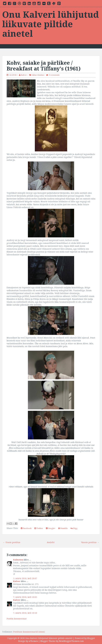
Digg (74, 528)
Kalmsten (18, 560)
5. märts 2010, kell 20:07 (25, 578)
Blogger (91, 638)
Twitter (39, 528)
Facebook (26, 528)
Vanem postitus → (90, 542)
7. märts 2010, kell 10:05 (25, 597)
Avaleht (51, 542)
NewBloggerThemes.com (71, 641)
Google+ (51, 528)
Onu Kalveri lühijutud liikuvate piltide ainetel (50, 24)
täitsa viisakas (38, 75)
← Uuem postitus (12, 542)
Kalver (24, 75)
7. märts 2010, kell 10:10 (25, 613)
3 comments (54, 75)
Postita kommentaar (17, 619)
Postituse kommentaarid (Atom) (29, 632)
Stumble (63, 528)
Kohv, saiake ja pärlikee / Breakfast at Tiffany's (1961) (44, 66)
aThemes (33, 641)
